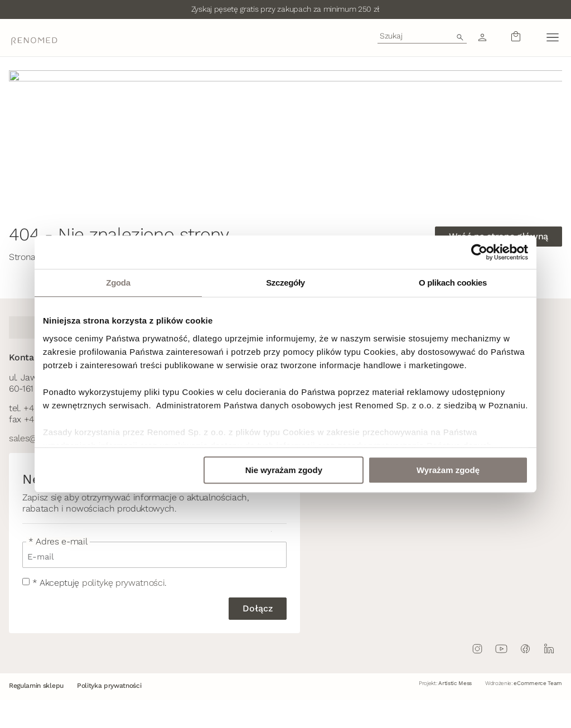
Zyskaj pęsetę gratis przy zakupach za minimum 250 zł (285, 9)
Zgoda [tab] (118, 283)
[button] (552, 38)
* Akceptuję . (100, 583)
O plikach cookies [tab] (453, 283)
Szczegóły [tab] (285, 283)
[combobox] (422, 36)
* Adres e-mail (58, 542)
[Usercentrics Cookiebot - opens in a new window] (479, 252)
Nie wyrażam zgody (284, 470)
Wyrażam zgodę (448, 470)
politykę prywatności (124, 583)
